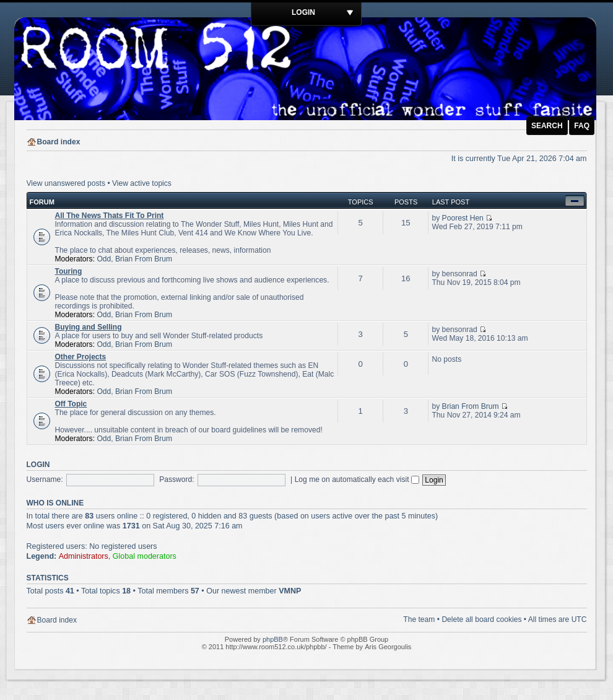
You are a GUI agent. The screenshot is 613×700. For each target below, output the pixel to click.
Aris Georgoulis (388, 647)
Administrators (84, 556)
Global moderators (145, 556)
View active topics (142, 183)
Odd (104, 259)
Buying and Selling (89, 327)
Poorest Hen (463, 218)
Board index (59, 142)
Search (547, 126)
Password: (176, 479)
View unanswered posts (66, 183)
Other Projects (81, 357)
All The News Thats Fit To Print (110, 216)
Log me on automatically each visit (357, 479)
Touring (69, 271)
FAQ (582, 126)
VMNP (290, 591)
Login (303, 12)
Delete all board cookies (481, 619)
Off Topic (71, 404)
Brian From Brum (144, 259)
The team (419, 619)
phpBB (273, 639)
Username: (45, 479)
